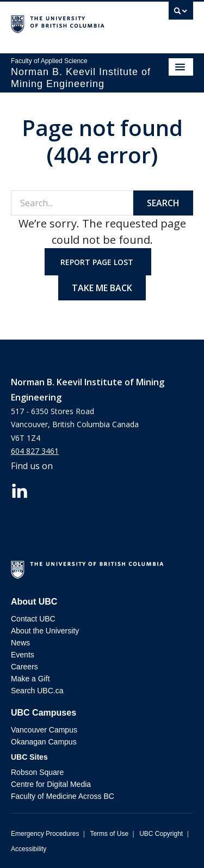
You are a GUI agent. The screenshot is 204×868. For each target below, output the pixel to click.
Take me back (102, 288)
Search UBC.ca (37, 691)
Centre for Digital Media (51, 784)
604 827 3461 (35, 451)
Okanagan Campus (44, 742)
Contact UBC (33, 619)
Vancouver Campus (44, 730)
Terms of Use (109, 834)
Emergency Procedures (45, 834)
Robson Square (37, 772)
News (20, 643)
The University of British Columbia (75, 22)
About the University (45, 631)
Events (23, 655)
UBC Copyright (161, 834)
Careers (24, 667)
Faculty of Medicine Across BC (63, 796)
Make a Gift (30, 679)
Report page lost (98, 262)
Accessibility (29, 849)
